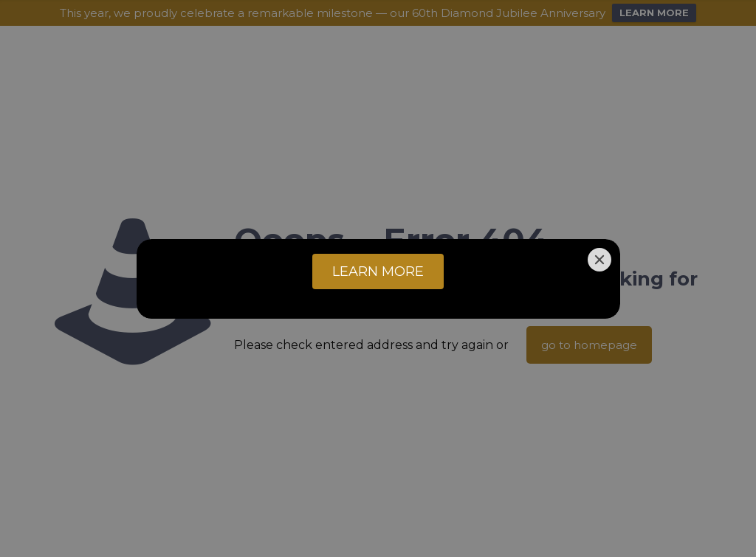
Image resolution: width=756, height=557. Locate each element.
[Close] (599, 260)
